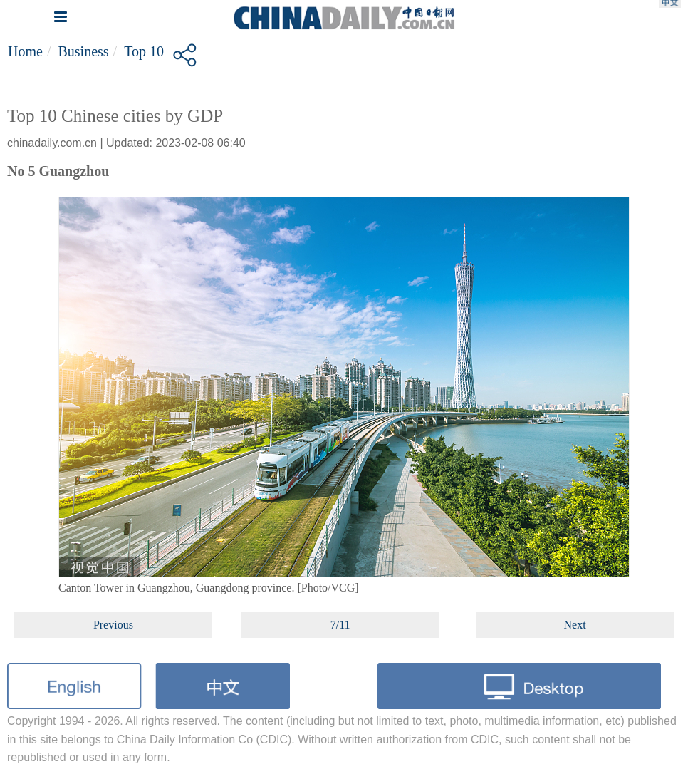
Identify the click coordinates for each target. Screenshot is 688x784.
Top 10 (144, 51)
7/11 (340, 625)
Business (83, 51)
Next (575, 625)
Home (25, 51)
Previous (113, 625)
